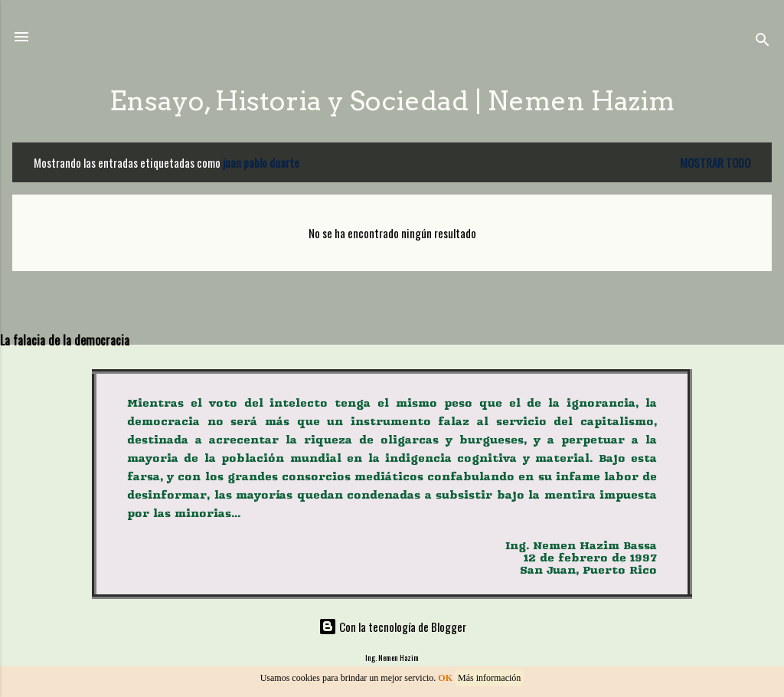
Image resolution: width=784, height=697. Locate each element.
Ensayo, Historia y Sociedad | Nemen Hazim (392, 101)
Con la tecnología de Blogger (392, 627)
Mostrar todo (715, 162)
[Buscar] (763, 42)
